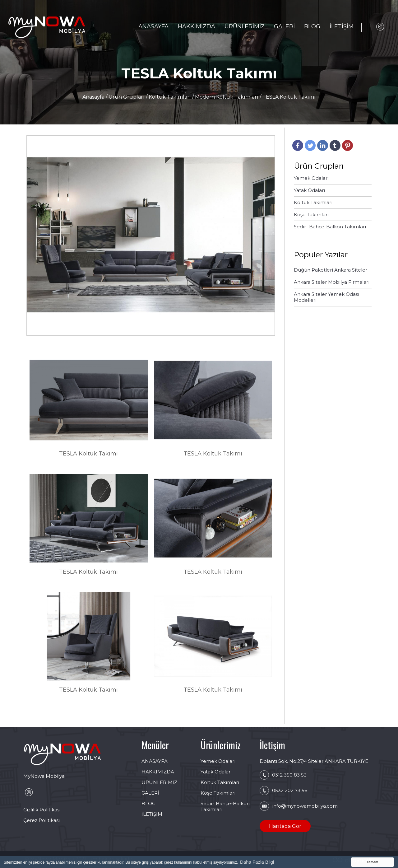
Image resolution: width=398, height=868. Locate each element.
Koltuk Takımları (170, 97)
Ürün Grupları (127, 97)
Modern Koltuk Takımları (227, 97)
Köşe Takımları (218, 793)
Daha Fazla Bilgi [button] (257, 862)
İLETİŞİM (342, 26)
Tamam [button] (372, 862)
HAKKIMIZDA (197, 26)
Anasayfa (94, 97)
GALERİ (284, 26)
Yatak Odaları (216, 772)
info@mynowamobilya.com (305, 806)
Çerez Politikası (42, 820)
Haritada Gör (285, 826)
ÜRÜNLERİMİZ (245, 26)
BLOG (312, 26)
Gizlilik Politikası (42, 810)
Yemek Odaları (218, 761)
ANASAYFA (153, 26)
